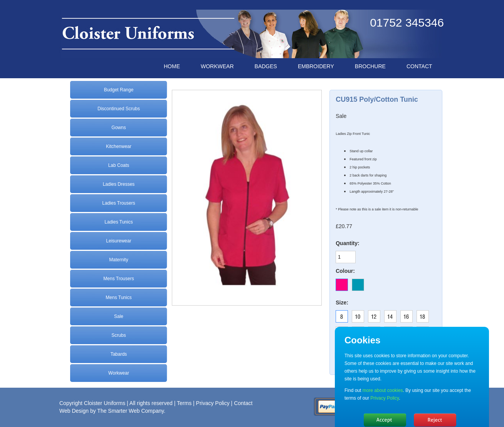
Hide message (385, 420)
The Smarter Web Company (130, 411)
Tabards (119, 354)
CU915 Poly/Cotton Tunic (377, 99)
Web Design (74, 411)
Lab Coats (119, 165)
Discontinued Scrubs (119, 109)
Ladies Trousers (118, 203)
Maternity (118, 260)
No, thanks (435, 420)
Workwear (119, 373)
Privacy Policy (213, 403)
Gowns (118, 128)
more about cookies (382, 390)
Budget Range (119, 90)
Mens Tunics (118, 298)
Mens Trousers (118, 279)
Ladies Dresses (119, 184)
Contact (243, 403)
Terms (184, 403)
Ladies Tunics (118, 222)
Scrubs (118, 335)
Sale (119, 316)
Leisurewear (118, 241)
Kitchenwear (119, 146)
